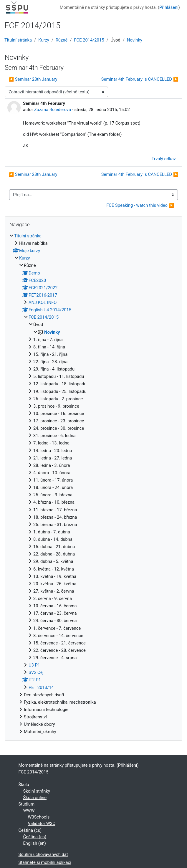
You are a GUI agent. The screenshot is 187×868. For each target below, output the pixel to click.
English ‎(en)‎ (35, 843)
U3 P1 (34, 665)
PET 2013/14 (41, 687)
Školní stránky (37, 791)
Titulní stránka (18, 40)
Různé (62, 40)
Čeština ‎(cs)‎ (30, 830)
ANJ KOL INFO (43, 302)
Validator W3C (42, 824)
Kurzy (44, 40)
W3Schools (39, 817)
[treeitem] (93, 484)
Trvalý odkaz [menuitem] (164, 159)
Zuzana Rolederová (53, 110)
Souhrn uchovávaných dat (43, 854)
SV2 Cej (36, 672)
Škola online (35, 798)
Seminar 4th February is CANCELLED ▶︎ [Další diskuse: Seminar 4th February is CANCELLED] (140, 79)
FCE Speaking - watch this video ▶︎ (140, 205)
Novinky (135, 40)
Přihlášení (169, 7)
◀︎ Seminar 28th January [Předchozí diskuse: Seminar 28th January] (33, 79)
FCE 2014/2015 (89, 40)
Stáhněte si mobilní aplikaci (45, 862)
